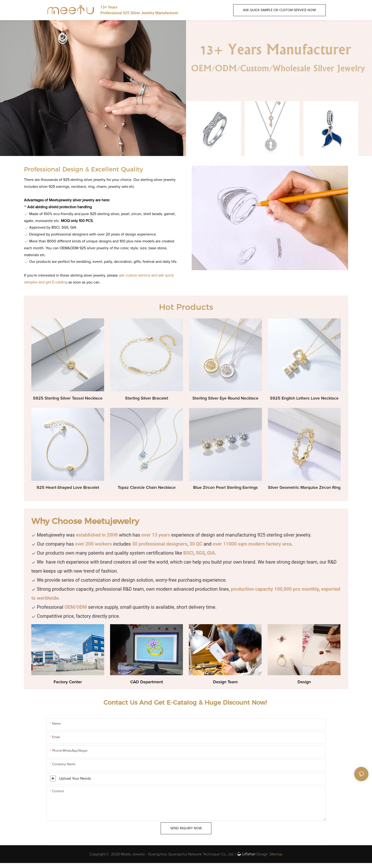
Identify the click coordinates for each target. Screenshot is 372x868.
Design (304, 682)
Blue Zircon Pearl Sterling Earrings (226, 488)
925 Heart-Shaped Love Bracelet (68, 488)
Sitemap (276, 854)
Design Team (225, 682)
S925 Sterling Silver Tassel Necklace (68, 398)
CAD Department (147, 682)
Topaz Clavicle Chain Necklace (147, 488)
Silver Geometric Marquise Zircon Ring (304, 488)
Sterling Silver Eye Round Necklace (225, 398)
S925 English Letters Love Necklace (304, 398)
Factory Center (68, 682)
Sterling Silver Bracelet (147, 398)
